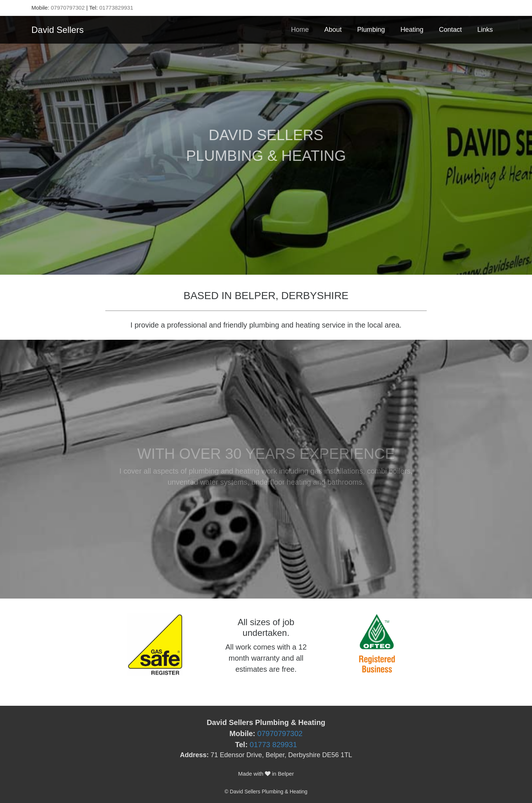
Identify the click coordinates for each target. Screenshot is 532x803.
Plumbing (371, 30)
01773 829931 (273, 745)
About (333, 30)
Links (485, 30)
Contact (450, 30)
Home (300, 30)
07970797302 (68, 8)
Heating (412, 30)
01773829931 (116, 8)
